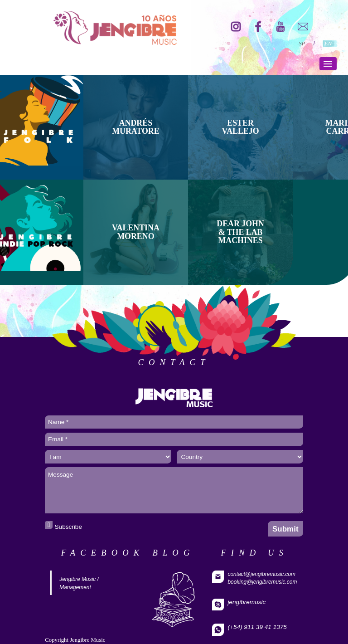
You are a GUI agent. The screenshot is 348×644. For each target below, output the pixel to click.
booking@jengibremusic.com (262, 582)
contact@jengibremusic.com (261, 574)
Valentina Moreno (136, 232)
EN (328, 44)
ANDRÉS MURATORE (135, 127)
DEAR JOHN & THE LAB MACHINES (240, 232)
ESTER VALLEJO (241, 127)
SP (302, 44)
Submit (285, 529)
